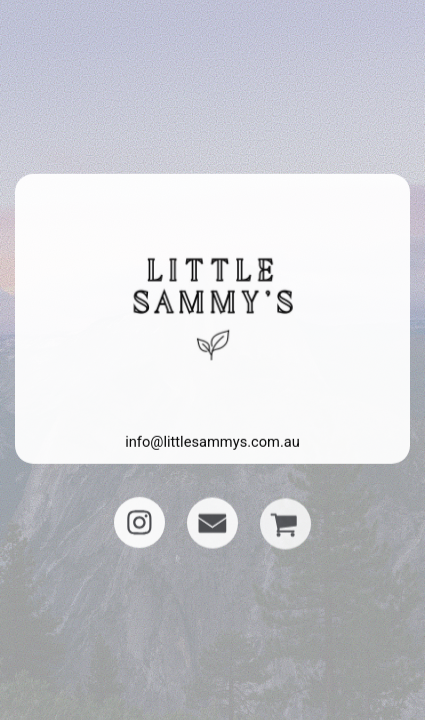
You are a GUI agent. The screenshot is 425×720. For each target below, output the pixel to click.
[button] (139, 522)
